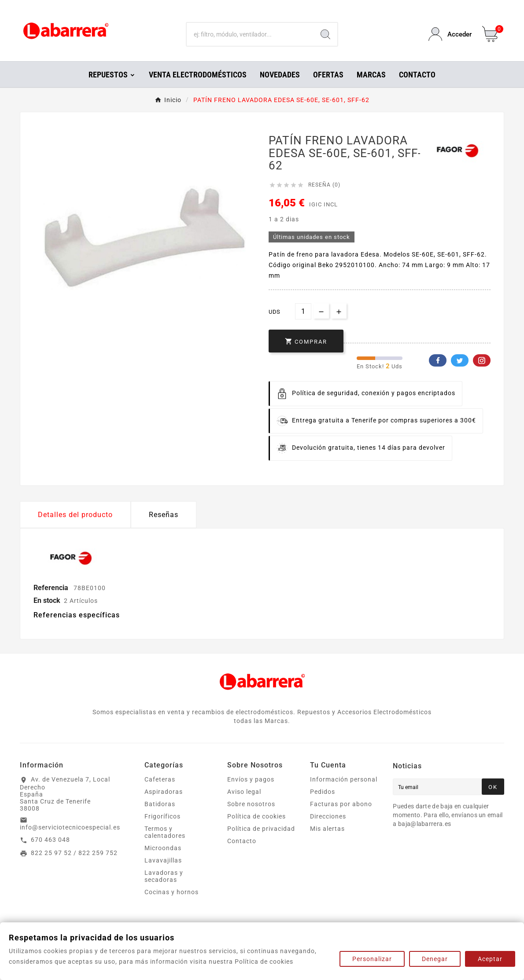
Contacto (242, 841)
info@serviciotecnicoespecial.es (70, 827)
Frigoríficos (162, 816)
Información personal (344, 779)
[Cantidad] (303, 311)
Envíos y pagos (251, 779)
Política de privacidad (261, 829)
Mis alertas (327, 829)
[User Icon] (450, 34)
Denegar (435, 959)
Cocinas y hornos (172, 892)
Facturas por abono (341, 804)
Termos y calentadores (165, 832)
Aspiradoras (164, 792)
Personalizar (372, 959)
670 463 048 (50, 840)
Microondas (163, 848)
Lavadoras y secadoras (164, 876)
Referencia (52, 588)
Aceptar (490, 959)
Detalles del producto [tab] (75, 515)
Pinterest (482, 360)
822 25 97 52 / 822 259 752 (74, 853)
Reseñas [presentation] (164, 515)
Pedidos (323, 792)
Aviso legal (244, 792)
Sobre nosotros (251, 804)
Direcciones (328, 816)
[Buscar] (250, 34)
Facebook (438, 360)
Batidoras (160, 804)
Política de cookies (256, 816)
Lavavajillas (163, 860)
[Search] (325, 34)
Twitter (460, 360)
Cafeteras (160, 779)
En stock (47, 600)
